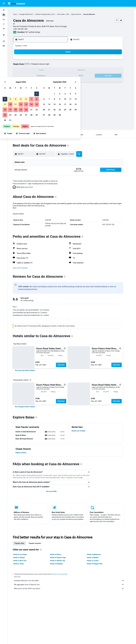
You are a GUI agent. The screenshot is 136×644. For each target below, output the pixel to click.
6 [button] (54, 65)
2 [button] (33, 65)
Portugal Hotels (28, 14)
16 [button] (33, 76)
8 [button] (64, 65)
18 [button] (43, 76)
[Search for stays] (4, 15)
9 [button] (33, 71)
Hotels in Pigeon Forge (62, 558)
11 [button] (43, 71)
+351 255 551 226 (24, 29)
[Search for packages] (4, 24)
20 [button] (54, 76)
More (18, 208)
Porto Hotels (65, 14)
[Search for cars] (4, 19)
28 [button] (59, 81)
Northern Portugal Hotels (47, 14)
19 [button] (49, 76)
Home (19, 14)
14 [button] (59, 71)
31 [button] (38, 86)
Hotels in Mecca (59, 554)
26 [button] (49, 81)
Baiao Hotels (79, 14)
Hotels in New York (24, 561)
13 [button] (54, 71)
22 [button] (64, 76)
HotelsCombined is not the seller (73, 580)
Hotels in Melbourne (98, 554)
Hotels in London (96, 561)
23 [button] (33, 81)
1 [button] (64, 60)
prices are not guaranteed (64, 574)
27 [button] (54, 81)
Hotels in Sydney (23, 558)
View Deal (65, 365)
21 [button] (59, 76)
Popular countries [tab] (39, 543)
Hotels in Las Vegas (24, 554)
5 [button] (48, 65)
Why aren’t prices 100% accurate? (73, 588)
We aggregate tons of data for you (73, 584)
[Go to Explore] (4, 29)
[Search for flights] (4, 10)
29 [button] (64, 81)
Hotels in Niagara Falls (98, 564)
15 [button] (64, 71)
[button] (4, 3)
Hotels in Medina (96, 558)
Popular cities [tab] (23, 543)
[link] (29, 370)
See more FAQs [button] (55, 491)
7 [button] (59, 65)
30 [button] (33, 86)
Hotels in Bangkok (60, 564)
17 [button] (38, 76)
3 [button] (38, 65)
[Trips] (4, 35)
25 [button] (43, 81)
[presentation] (72, 145)
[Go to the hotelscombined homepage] (17, 3)
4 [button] (43, 65)
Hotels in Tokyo (22, 564)
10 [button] (38, 71)
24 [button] (38, 81)
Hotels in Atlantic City (61, 561)
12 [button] (49, 71)
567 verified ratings (37, 32)
